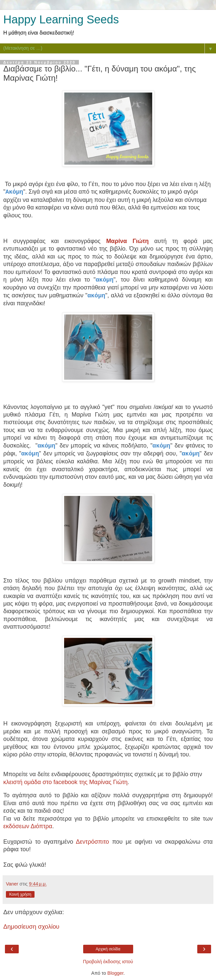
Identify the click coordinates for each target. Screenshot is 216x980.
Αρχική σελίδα (108, 949)
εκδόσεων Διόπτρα (28, 826)
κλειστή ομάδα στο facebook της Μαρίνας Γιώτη (65, 782)
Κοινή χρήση (20, 894)
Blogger (116, 973)
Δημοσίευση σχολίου (31, 926)
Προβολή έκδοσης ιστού (108, 962)
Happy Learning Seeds (61, 19)
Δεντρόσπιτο (93, 842)
